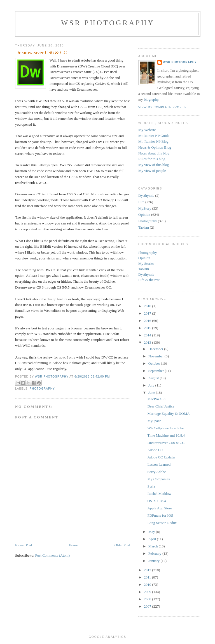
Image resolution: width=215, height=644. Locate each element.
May (152, 532)
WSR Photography (108, 23)
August (154, 378)
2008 (148, 599)
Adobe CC (155, 450)
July (152, 385)
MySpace (154, 421)
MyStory (145, 208)
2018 (148, 306)
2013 (148, 342)
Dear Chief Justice (161, 406)
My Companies (158, 479)
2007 (148, 606)
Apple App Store (159, 508)
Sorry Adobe (156, 472)
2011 (148, 577)
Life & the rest (149, 280)
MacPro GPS (157, 399)
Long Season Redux (162, 523)
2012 (148, 570)
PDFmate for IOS (160, 515)
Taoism (144, 227)
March (154, 546)
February (155, 553)
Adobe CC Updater (161, 457)
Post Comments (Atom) (53, 555)
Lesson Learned (159, 464)
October (155, 363)
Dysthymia (146, 195)
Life (141, 202)
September (157, 371)
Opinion (144, 215)
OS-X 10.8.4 (156, 501)
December (156, 349)
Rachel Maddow (159, 494)
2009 (148, 592)
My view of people (152, 171)
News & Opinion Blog (155, 147)
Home (73, 545)
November (156, 356)
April (153, 539)
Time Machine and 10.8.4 (166, 435)
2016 (148, 321)
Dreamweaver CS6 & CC (166, 443)
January (155, 561)
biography (151, 99)
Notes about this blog (154, 153)
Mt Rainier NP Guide (154, 136)
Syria (151, 486)
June (152, 393)
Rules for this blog (152, 159)
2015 (148, 328)
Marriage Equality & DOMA (168, 414)
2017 (148, 313)
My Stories (146, 264)
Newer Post (24, 545)
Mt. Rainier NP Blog (153, 141)
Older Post (122, 545)
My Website (147, 130)
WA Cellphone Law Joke (165, 428)
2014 (148, 335)
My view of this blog (154, 165)
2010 (148, 585)
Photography (42, 389)
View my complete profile (163, 107)
